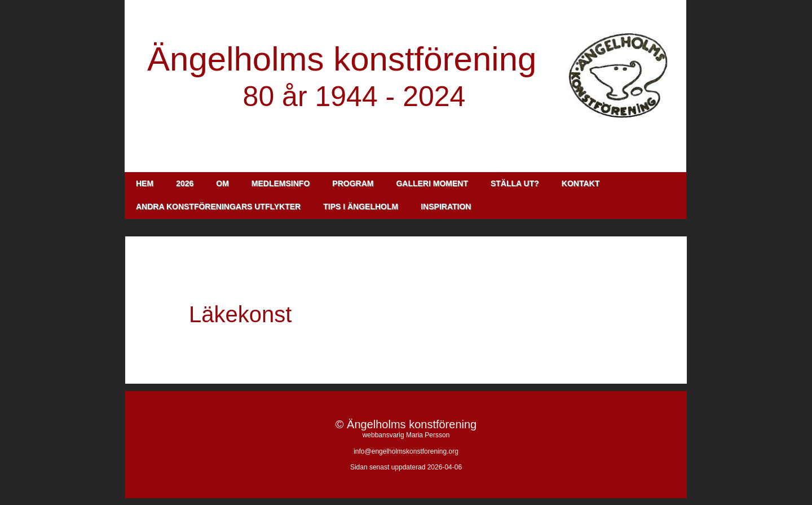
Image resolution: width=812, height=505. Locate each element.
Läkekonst (240, 314)
